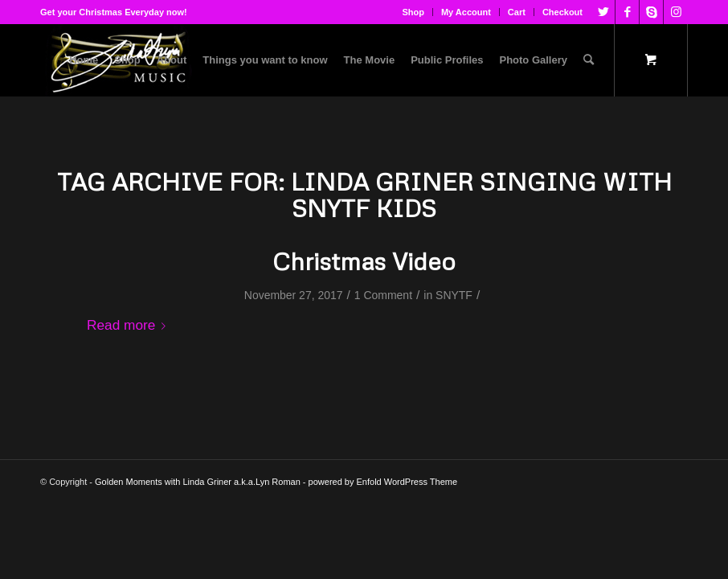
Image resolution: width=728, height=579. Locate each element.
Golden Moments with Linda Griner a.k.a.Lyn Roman (198, 482)
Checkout (562, 12)
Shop (413, 12)
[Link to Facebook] (627, 12)
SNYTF (454, 295)
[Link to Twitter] (603, 12)
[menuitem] (413, 12)
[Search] (589, 60)
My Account (466, 12)
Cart (517, 12)
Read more (129, 325)
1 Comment (383, 295)
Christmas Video (364, 261)
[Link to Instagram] (676, 12)
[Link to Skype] (651, 12)
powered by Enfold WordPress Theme (383, 482)
